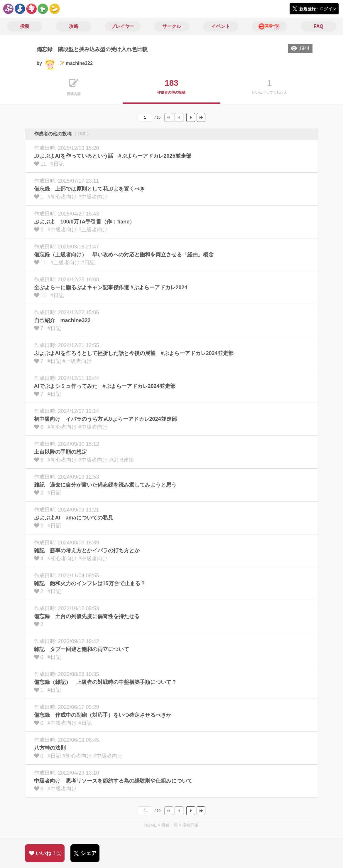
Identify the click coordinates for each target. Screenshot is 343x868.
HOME (151, 825)
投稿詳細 (190, 825)
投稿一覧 (170, 825)
